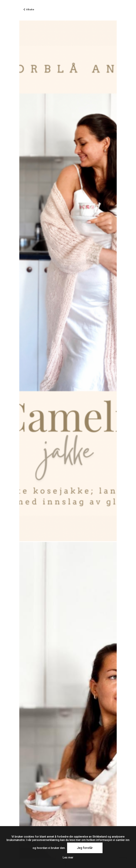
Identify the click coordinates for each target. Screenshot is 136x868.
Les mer (68, 857)
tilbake (29, 9)
